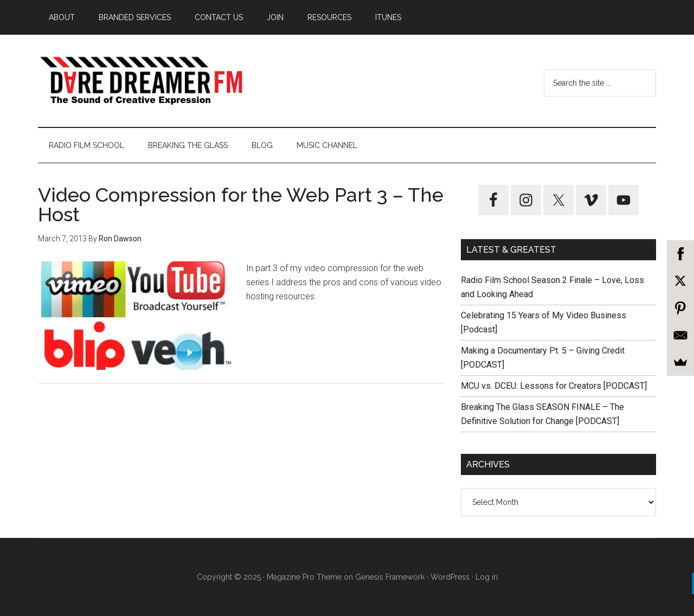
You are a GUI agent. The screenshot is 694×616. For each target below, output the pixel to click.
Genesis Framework (390, 577)
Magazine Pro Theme (304, 577)
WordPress (450, 577)
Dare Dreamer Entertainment (141, 81)
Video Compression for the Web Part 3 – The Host (241, 204)
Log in (487, 577)
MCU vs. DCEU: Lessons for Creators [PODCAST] (554, 386)
